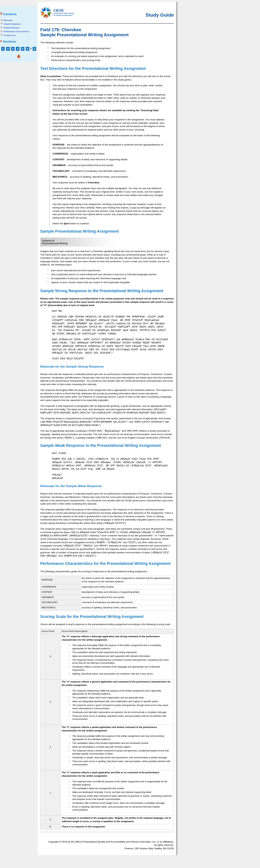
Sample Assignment (12, 24)
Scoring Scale (10, 35)
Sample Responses (12, 28)
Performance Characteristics (16, 31)
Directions (8, 20)
